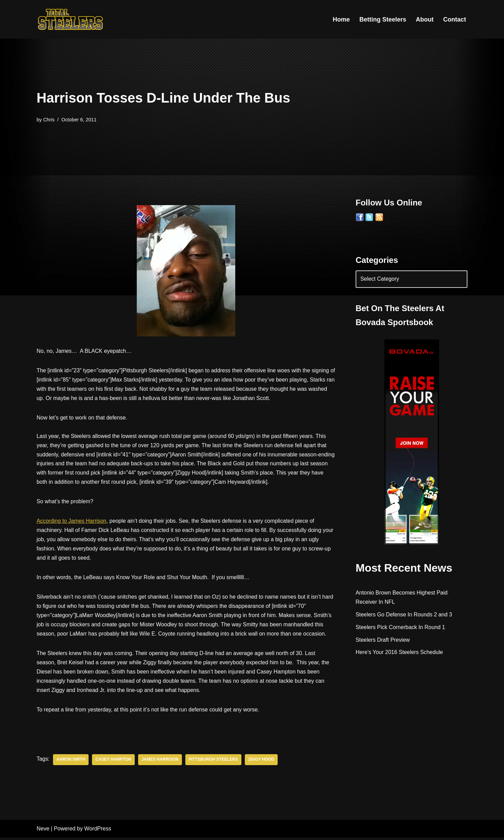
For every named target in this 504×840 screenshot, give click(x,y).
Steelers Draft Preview (383, 640)
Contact (455, 19)
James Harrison (161, 762)
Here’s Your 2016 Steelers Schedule (400, 652)
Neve (43, 831)
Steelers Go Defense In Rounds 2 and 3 (404, 615)
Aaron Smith (71, 762)
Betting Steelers (383, 19)
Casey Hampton (114, 762)
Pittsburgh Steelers (214, 762)
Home (341, 19)
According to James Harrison (72, 523)
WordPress (98, 831)
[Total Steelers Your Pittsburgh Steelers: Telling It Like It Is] (71, 19)
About (425, 19)
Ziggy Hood (262, 762)
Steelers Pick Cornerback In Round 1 (401, 627)
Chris (49, 120)
